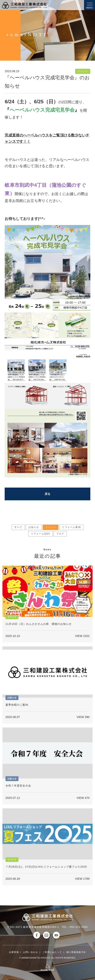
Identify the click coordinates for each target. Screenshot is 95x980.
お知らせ (34, 527)
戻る (47, 494)
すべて (18, 527)
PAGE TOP (48, 970)
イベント (51, 527)
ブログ (60, 534)
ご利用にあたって (52, 952)
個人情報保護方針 (76, 952)
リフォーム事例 (71, 527)
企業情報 (14, 952)
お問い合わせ (31, 952)
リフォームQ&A (40, 534)
